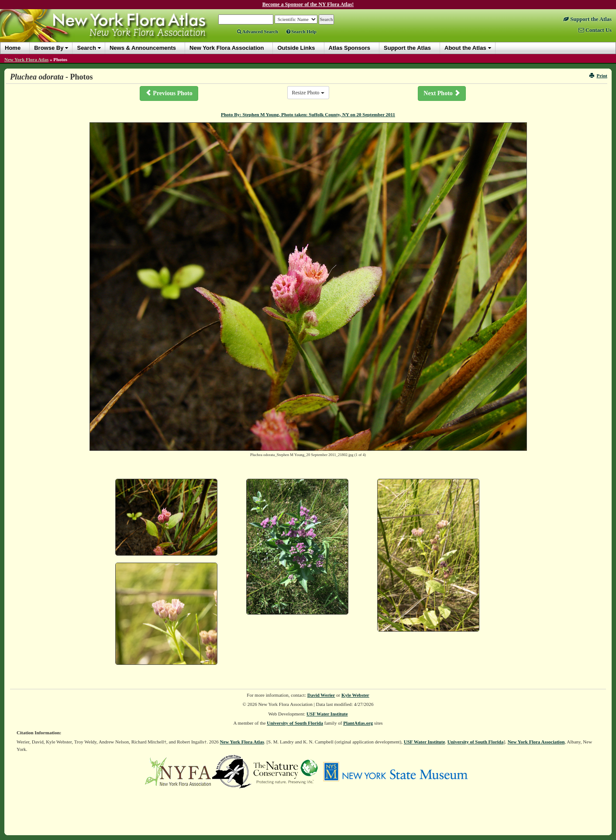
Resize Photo (308, 93)
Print (598, 76)
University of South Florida (295, 723)
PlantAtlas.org (358, 723)
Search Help (301, 31)
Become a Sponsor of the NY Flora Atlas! (308, 4)
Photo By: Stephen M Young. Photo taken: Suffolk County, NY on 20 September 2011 (308, 114)
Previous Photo (169, 93)
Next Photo (442, 93)
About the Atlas (465, 48)
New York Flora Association (536, 742)
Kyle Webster (355, 695)
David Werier (321, 695)
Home (13, 48)
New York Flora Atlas (26, 59)
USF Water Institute (327, 714)
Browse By (49, 48)
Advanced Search (258, 31)
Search (86, 48)
